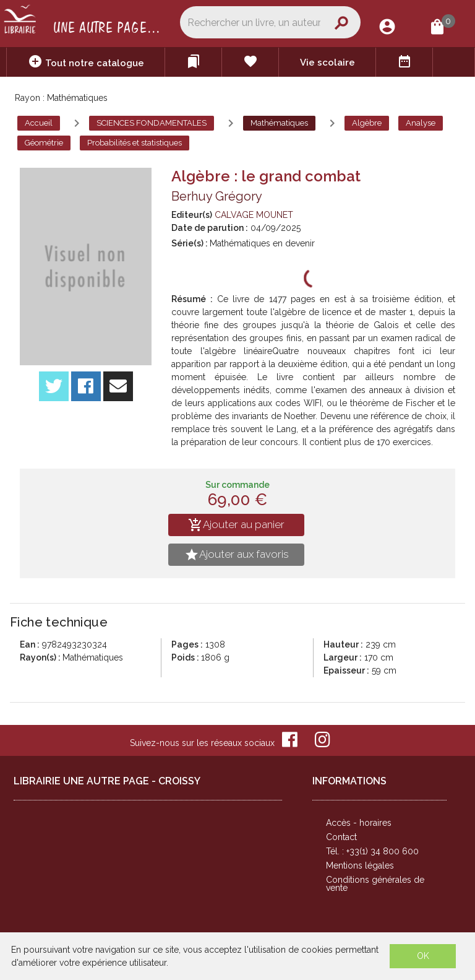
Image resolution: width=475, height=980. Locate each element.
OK (423, 956)
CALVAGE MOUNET (254, 215)
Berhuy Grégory (217, 196)
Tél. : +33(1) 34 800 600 (372, 851)
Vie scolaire (327, 63)
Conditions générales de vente (375, 884)
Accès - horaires (359, 823)
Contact (341, 837)
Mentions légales (360, 865)
